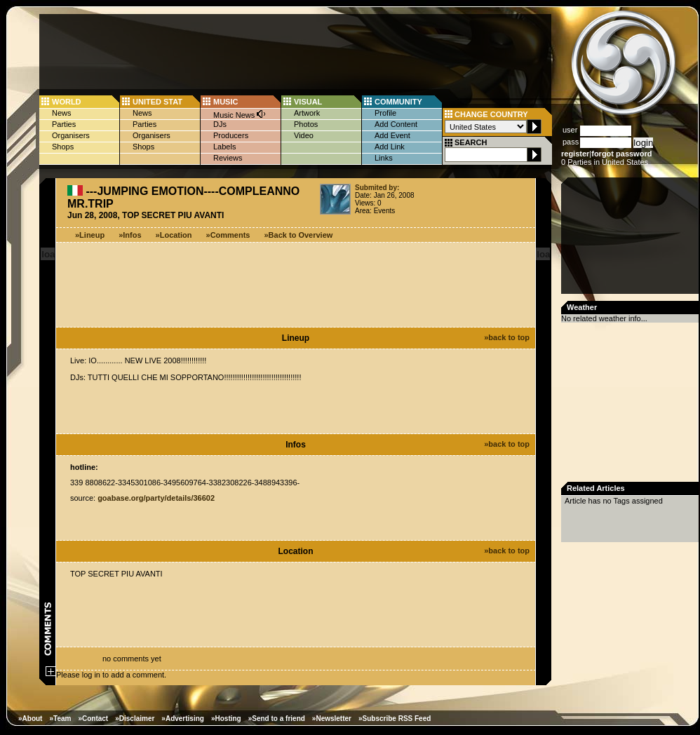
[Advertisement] (631, 240)
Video (304, 135)
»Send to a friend (277, 719)
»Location (174, 235)
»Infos (130, 235)
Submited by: (377, 188)
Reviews (228, 158)
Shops (63, 147)
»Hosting (226, 719)
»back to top (507, 337)
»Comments (228, 235)
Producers (231, 135)
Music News (240, 114)
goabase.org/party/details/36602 (156, 498)
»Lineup (90, 235)
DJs (220, 124)
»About (30, 719)
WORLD (67, 102)
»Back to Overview (299, 235)
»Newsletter (332, 719)
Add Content (396, 124)
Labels (224, 147)
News (62, 113)
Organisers (71, 135)
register (575, 154)
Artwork (307, 113)
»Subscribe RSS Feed (395, 719)
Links (384, 158)
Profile (385, 113)
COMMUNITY (398, 102)
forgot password (621, 154)
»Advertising (183, 719)
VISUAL (308, 102)
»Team (60, 719)
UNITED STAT (157, 102)
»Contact (93, 719)
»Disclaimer (135, 719)
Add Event (392, 135)
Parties (64, 124)
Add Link (390, 147)
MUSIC (226, 102)
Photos (306, 124)
